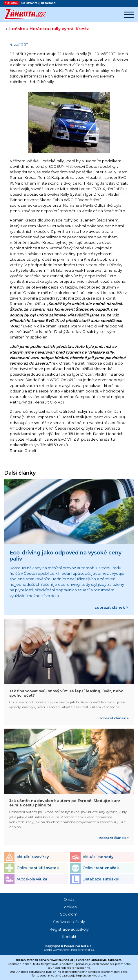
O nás (69, 899)
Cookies (69, 907)
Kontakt (69, 937)
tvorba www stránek (57, 950)
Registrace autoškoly (69, 929)
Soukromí (69, 914)
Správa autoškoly (69, 922)
